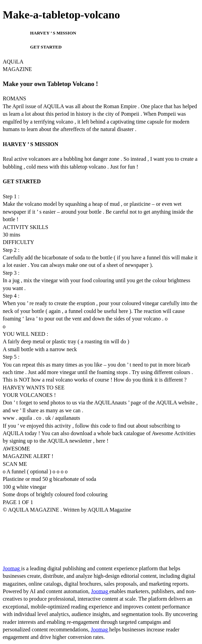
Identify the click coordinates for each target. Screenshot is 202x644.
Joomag (12, 568)
